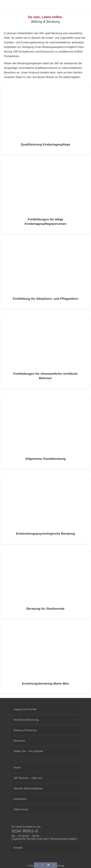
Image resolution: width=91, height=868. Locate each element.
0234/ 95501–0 (25, 831)
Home (17, 768)
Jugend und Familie (25, 709)
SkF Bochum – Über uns (28, 778)
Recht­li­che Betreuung (26, 720)
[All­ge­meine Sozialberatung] (45, 431)
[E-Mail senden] (37, 865)
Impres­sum (20, 799)
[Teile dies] (43, 865)
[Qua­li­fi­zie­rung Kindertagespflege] (45, 120)
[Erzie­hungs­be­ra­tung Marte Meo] (45, 659)
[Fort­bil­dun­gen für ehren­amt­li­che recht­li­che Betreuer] (45, 351)
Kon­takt (18, 848)
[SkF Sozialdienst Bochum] (5, 4)
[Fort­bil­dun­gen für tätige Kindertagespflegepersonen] (45, 197)
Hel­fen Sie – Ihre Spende (28, 751)
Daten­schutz (21, 809)
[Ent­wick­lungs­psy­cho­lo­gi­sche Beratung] (45, 509)
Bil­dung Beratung (25, 730)
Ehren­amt (19, 741)
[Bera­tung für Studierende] (45, 584)
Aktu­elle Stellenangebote (28, 788)
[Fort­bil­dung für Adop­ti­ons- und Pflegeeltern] (45, 274)
